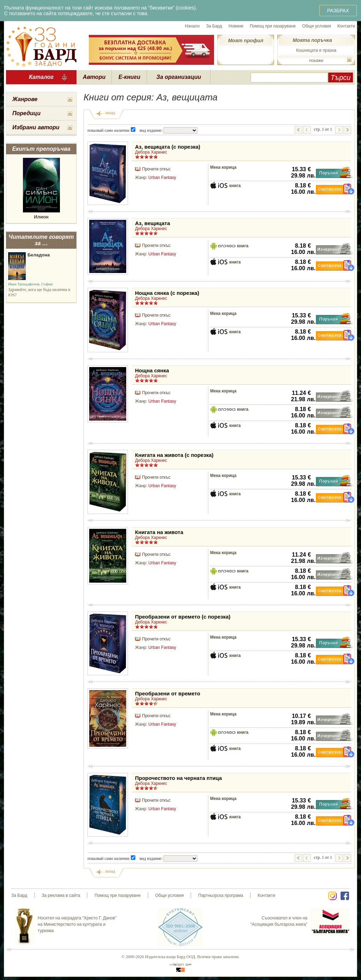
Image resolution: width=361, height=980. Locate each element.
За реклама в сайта (61, 895)
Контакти (346, 26)
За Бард (214, 26)
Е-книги (129, 77)
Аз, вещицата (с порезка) (168, 147)
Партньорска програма (221, 895)
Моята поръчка (312, 40)
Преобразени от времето (168, 693)
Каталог (41, 77)
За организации (179, 77)
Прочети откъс (156, 169)
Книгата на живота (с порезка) (174, 455)
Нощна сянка (152, 370)
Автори (94, 77)
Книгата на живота (159, 532)
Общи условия (316, 26)
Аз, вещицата (152, 223)
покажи (316, 61)
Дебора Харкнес (151, 152)
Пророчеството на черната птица (178, 778)
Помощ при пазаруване (273, 26)
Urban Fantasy (162, 178)
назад (110, 113)
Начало (192, 26)
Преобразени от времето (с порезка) (183, 617)
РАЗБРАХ (338, 11)
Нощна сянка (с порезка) (167, 293)
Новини (236, 26)
